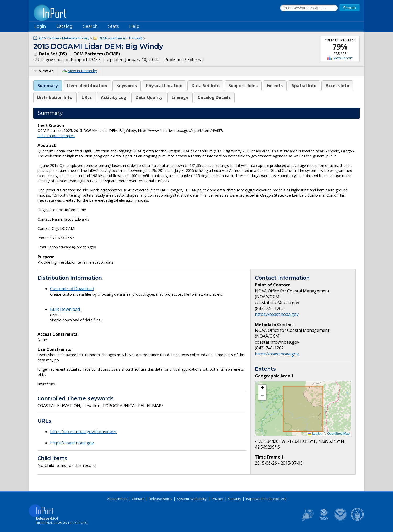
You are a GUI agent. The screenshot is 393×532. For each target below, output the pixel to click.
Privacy (217, 499)
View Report (343, 58)
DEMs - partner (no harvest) (121, 38)
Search (90, 26)
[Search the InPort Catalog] (309, 8)
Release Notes (160, 499)
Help (134, 26)
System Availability (192, 499)
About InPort (117, 499)
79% (340, 47)
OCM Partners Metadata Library (64, 38)
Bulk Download (65, 309)
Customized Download (72, 289)
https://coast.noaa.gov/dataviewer (83, 432)
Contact (138, 499)
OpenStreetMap (338, 434)
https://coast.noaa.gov (72, 443)
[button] (262, 389)
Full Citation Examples (56, 136)
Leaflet (315, 434)
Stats (113, 26)
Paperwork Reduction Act (266, 499)
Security (235, 499)
